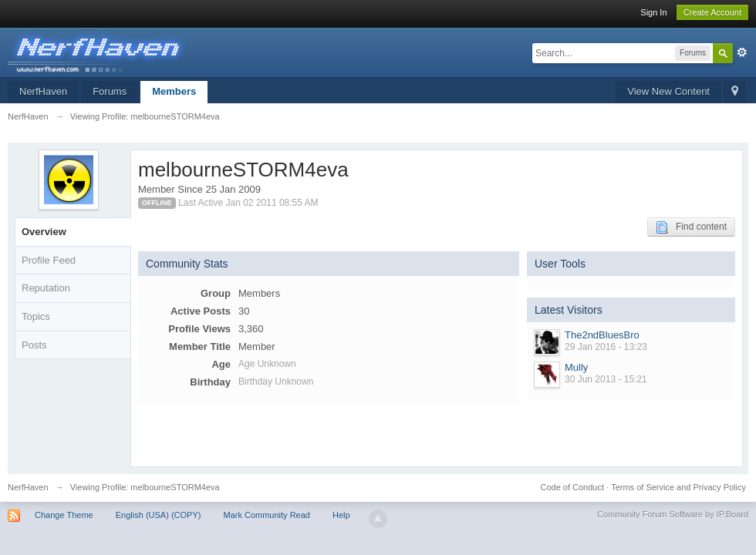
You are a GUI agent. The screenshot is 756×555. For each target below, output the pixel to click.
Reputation (46, 288)
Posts (34, 345)
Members (174, 91)
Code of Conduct (572, 487)
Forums (110, 91)
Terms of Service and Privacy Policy (678, 487)
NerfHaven (43, 91)
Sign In (653, 12)
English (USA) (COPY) (159, 515)
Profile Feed (49, 260)
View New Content (668, 91)
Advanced (742, 52)
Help (341, 515)
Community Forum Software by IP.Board (673, 514)
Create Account (712, 12)
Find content (691, 227)
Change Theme (64, 515)
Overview (44, 232)
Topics (36, 316)
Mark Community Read (266, 515)
